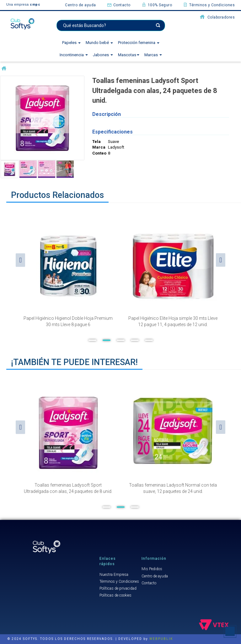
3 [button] (121, 340)
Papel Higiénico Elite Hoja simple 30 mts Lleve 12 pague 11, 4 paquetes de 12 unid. (173, 321)
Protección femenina (139, 43)
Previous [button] (20, 260)
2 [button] (107, 340)
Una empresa (23, 5)
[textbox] (111, 25)
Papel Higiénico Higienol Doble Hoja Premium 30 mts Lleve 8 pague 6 (68, 321)
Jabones (103, 55)
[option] (68, 270)
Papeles (71, 43)
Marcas (153, 55)
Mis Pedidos (152, 569)
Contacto (119, 5)
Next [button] (221, 260)
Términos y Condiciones (209, 5)
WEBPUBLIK (161, 639)
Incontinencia (74, 55)
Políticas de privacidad (118, 588)
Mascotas (129, 55)
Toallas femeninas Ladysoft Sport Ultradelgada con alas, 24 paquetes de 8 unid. (68, 488)
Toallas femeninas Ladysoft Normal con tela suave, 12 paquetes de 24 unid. (173, 488)
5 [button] (149, 340)
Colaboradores (217, 17)
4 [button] (135, 340)
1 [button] (92, 340)
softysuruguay (4, 69)
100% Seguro (157, 5)
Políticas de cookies (115, 595)
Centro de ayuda (80, 5)
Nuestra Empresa (114, 575)
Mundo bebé (99, 43)
